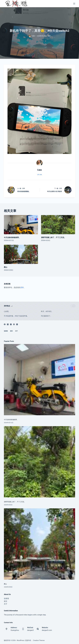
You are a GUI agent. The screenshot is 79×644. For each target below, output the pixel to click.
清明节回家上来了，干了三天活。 (53, 237)
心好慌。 (7, 311)
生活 (49, 36)
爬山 (6, 267)
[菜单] (74, 4)
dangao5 (30, 630)
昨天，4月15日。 (47, 311)
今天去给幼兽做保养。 (12, 237)
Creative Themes (39, 640)
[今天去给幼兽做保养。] (21, 225)
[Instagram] (11, 324)
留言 (11, 331)
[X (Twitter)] (8, 324)
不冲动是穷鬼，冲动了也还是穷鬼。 (16, 316)
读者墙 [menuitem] (6, 598)
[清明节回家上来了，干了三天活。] (58, 225)
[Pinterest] (14, 324)
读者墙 (6, 331)
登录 (22, 287)
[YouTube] (17, 324)
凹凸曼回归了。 (46, 316)
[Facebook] (5, 324)
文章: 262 (39, 175)
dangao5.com (47, 630)
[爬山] (21, 254)
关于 (16, 331)
